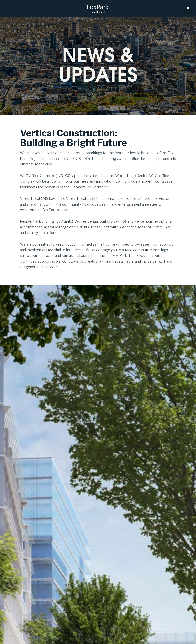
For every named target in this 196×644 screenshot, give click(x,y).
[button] (188, 8)
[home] (98, 8)
